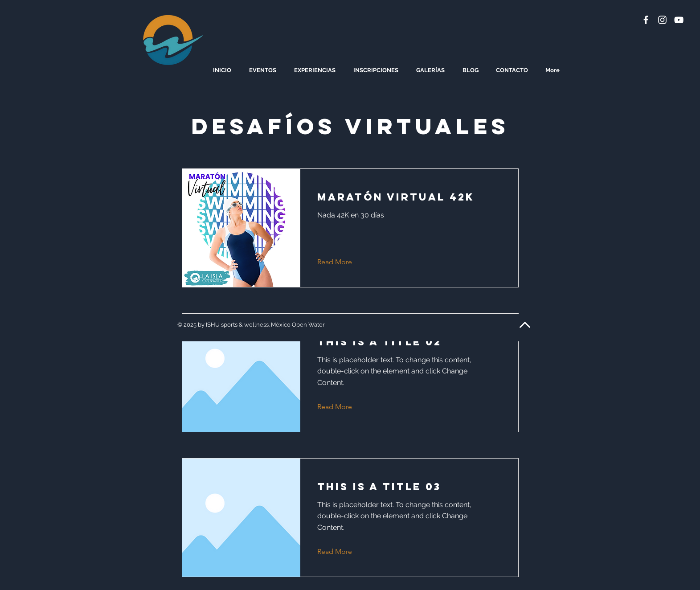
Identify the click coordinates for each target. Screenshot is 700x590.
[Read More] (342, 262)
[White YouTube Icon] (679, 20)
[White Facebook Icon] (646, 20)
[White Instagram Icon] (662, 20)
